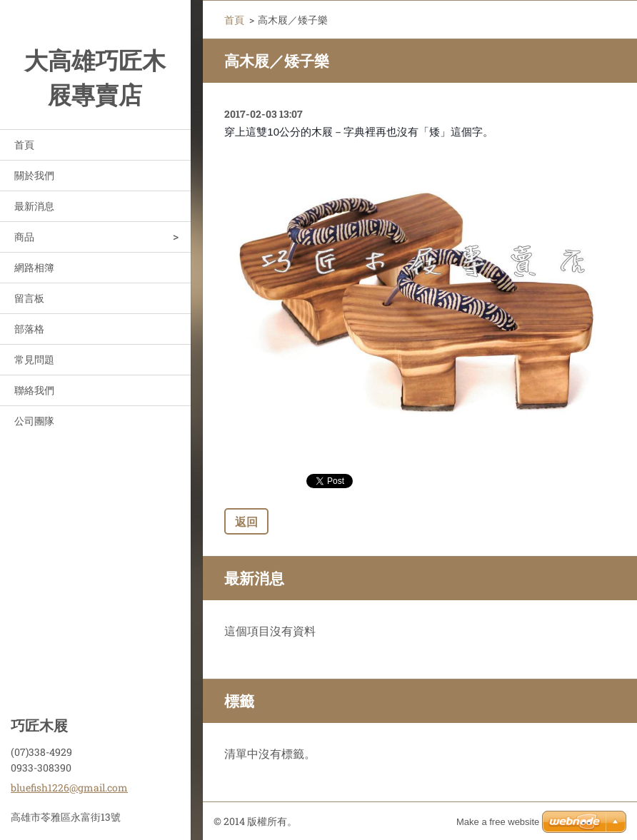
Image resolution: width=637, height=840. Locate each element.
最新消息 (34, 206)
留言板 (29, 298)
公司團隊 (34, 421)
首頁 (24, 145)
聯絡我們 (34, 390)
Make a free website (498, 822)
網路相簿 (34, 267)
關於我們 (34, 175)
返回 (246, 521)
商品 (24, 237)
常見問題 (34, 359)
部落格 (29, 329)
